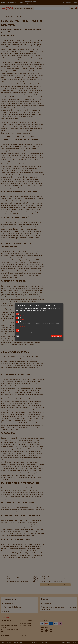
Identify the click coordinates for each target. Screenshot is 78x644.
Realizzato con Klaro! (58, 339)
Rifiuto (18, 336)
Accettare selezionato (56, 336)
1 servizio (23, 316)
